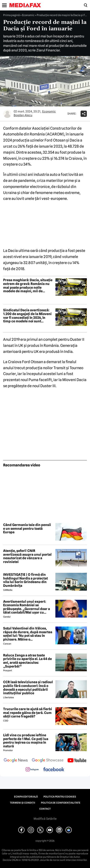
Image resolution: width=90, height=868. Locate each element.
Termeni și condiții (23, 803)
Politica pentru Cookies (60, 797)
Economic (28, 15)
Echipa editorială (26, 797)
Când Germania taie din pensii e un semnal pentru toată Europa (27, 529)
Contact (45, 809)
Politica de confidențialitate (61, 803)
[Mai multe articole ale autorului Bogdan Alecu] (7, 114)
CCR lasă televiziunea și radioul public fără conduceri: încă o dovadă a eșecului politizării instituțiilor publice (28, 688)
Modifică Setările (45, 819)
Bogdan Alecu (23, 115)
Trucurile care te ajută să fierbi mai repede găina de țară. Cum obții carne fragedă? (28, 713)
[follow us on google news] (16, 761)
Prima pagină (11, 15)
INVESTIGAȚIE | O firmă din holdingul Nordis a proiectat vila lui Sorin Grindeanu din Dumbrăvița (25, 580)
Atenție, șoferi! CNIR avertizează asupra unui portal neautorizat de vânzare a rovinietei (27, 556)
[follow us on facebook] (54, 770)
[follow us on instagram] (32, 770)
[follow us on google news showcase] (48, 761)
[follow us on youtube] (77, 761)
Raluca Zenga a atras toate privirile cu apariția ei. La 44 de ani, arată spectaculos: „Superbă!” (27, 661)
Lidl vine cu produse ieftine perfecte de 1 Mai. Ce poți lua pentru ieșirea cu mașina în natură (26, 741)
